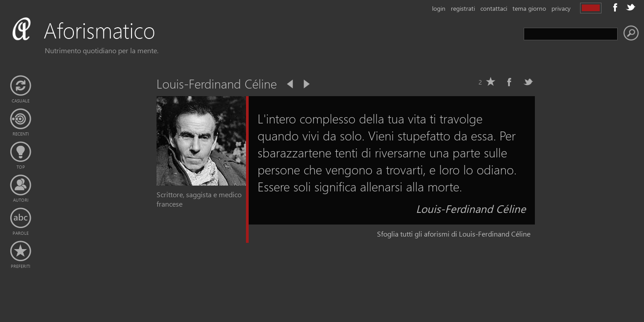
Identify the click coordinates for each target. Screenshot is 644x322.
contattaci (494, 8)
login (439, 8)
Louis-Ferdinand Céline (471, 208)
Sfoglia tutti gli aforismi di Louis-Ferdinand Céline (454, 234)
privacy (561, 8)
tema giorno (529, 8)
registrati (463, 8)
